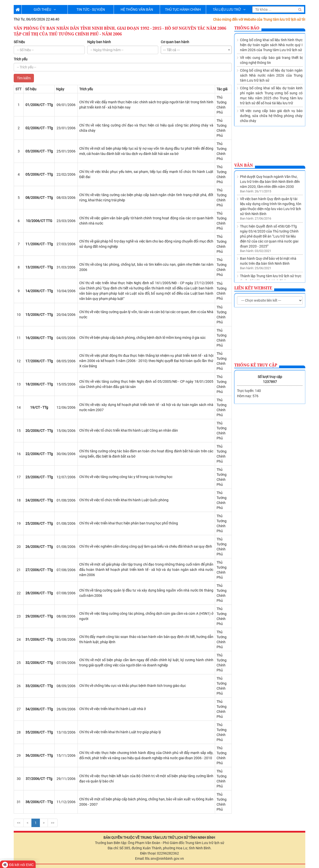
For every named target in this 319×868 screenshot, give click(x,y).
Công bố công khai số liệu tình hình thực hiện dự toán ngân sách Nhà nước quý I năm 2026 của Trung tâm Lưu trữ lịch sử (271, 45)
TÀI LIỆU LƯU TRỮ (229, 9)
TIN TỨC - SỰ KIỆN (91, 9)
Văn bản (244, 165)
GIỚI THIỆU (45, 9)
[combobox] (196, 50)
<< (19, 823)
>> (53, 823)
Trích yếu (21, 59)
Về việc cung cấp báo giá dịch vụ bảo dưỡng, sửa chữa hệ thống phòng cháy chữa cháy (271, 116)
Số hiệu (19, 42)
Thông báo (247, 28)
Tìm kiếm (24, 78)
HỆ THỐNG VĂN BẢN (137, 9)
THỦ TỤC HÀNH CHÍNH (183, 9)
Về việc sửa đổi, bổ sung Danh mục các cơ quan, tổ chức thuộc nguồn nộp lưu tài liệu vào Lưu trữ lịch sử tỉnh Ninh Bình (271, 270)
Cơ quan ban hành (175, 42)
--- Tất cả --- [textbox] (171, 50)
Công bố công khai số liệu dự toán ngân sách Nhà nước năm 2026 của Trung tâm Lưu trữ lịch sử (271, 75)
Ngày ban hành (99, 42)
